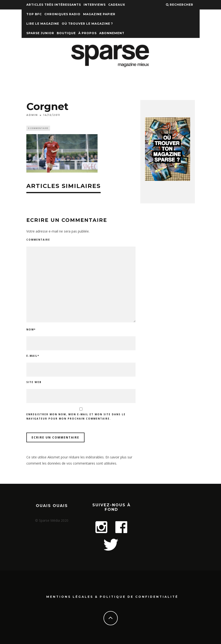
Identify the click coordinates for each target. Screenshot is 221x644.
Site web (34, 383)
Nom (31, 330)
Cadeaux (117, 5)
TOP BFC (34, 14)
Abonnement (112, 33)
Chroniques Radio (62, 14)
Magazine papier (99, 14)
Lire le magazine (43, 24)
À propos (87, 33)
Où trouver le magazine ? (87, 24)
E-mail (33, 356)
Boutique (66, 33)
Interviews (95, 5)
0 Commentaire (38, 128)
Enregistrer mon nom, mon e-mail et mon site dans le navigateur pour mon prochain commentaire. (76, 417)
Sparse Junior (40, 33)
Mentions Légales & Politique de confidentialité (112, 596)
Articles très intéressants (54, 5)
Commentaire (38, 240)
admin (32, 115)
